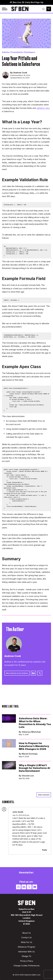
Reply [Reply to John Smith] (45, 850)
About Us (26, 933)
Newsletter (49, 9)
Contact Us (26, 937)
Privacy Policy (27, 961)
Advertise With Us (26, 952)
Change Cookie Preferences (27, 966)
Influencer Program (26, 947)
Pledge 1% (27, 956)
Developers (30, 52)
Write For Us (27, 942)
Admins (6, 52)
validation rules (43, 108)
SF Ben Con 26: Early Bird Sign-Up (27, 2)
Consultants (17, 52)
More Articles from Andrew (17, 673)
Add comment (44, 795)
